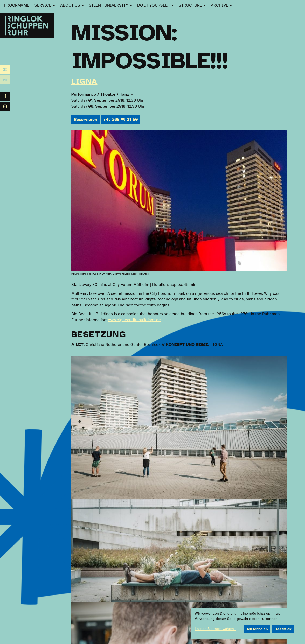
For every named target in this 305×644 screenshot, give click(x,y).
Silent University (110, 5)
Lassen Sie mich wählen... (216, 629)
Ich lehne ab (257, 629)
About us (72, 5)
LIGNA (84, 81)
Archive (221, 5)
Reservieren (85, 120)
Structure (192, 5)
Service (45, 5)
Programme (17, 5)
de (6, 69)
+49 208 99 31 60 (120, 120)
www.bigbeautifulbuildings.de (134, 320)
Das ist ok (283, 629)
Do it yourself (155, 5)
